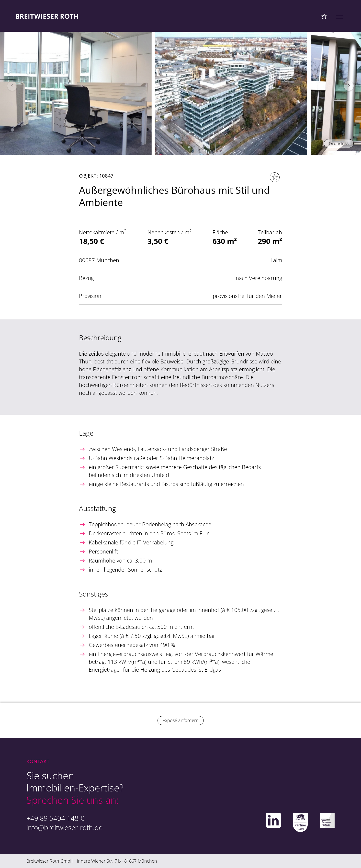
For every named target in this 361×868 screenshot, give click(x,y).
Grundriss (339, 143)
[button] (349, 86)
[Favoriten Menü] (324, 16)
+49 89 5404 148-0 (56, 818)
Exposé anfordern (181, 720)
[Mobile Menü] (339, 16)
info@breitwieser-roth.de (64, 827)
